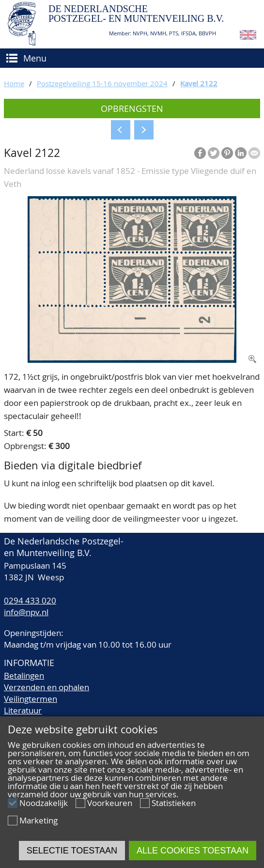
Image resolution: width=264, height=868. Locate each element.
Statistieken (174, 803)
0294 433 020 (30, 600)
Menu (35, 58)
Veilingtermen (31, 699)
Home (14, 83)
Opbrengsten (132, 108)
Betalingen (24, 675)
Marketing (39, 820)
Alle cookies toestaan (193, 851)
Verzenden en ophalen (47, 687)
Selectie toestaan (72, 851)
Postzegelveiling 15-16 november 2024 (102, 83)
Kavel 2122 (199, 83)
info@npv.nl (26, 612)
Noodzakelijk (44, 803)
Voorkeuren (110, 803)
